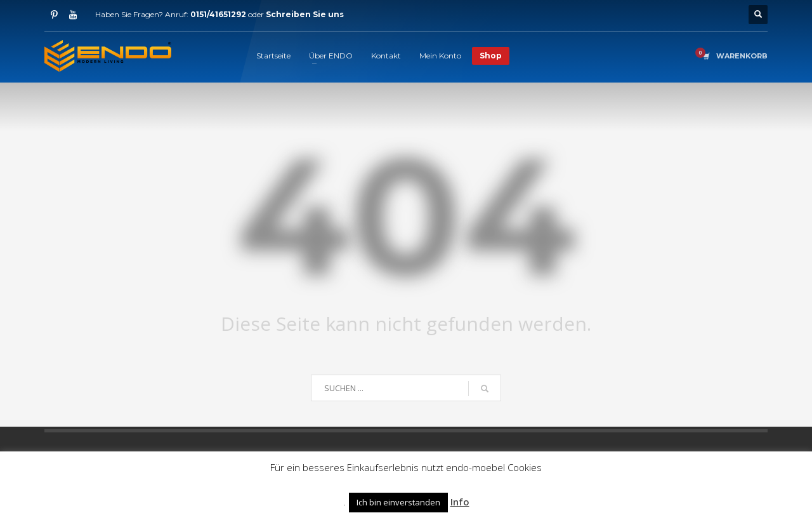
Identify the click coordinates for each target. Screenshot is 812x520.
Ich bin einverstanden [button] (398, 502)
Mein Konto (440, 56)
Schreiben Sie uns (305, 14)
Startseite (273, 56)
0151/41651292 (218, 14)
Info (460, 502)
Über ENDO (331, 56)
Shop (491, 56)
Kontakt (386, 56)
